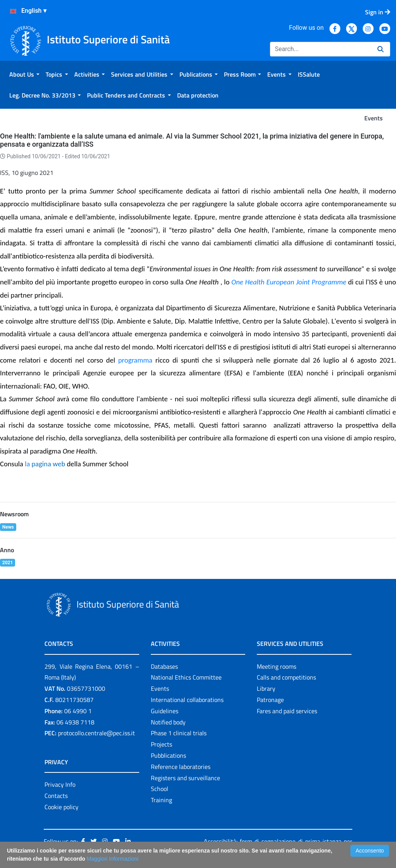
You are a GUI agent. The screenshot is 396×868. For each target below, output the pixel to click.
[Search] (321, 49)
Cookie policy (61, 807)
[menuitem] (24, 74)
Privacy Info (60, 784)
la (45, 464)
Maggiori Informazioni (113, 859)
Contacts (56, 796)
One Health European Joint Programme (289, 282)
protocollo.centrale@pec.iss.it (96, 733)
